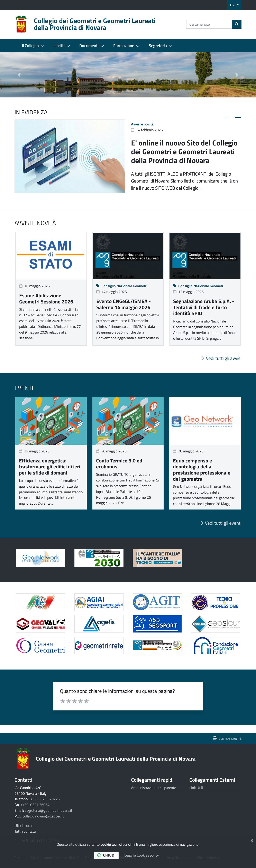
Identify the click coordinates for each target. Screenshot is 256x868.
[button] (19, 75)
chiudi (107, 855)
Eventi (24, 388)
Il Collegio (30, 46)
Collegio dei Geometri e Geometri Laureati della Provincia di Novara (116, 758)
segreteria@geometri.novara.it (48, 810)
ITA (233, 5)
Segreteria (158, 46)
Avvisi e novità (142, 124)
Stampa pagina (227, 738)
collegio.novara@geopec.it (43, 816)
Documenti (89, 46)
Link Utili (196, 788)
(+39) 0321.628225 (45, 799)
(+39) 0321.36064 (35, 805)
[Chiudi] (252, 840)
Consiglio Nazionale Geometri (122, 286)
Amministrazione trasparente (154, 788)
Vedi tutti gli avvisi (224, 358)
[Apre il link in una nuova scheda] (99, 558)
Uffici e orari (24, 826)
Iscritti (59, 46)
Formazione (124, 46)
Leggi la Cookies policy (142, 855)
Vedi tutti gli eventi (223, 523)
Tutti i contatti (25, 831)
